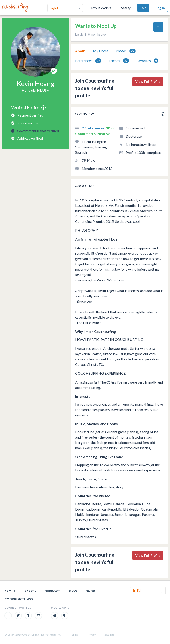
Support (53, 591)
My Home (101, 51)
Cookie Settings (19, 599)
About (80, 51)
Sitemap (109, 635)
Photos (126, 51)
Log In (160, 8)
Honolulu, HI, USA (35, 90)
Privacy (91, 635)
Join (143, 8)
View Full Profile (148, 81)
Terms (74, 635)
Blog (73, 591)
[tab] (80, 51)
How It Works (100, 8)
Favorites (147, 61)
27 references (93, 128)
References (88, 61)
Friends (119, 61)
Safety (126, 8)
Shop (91, 591)
